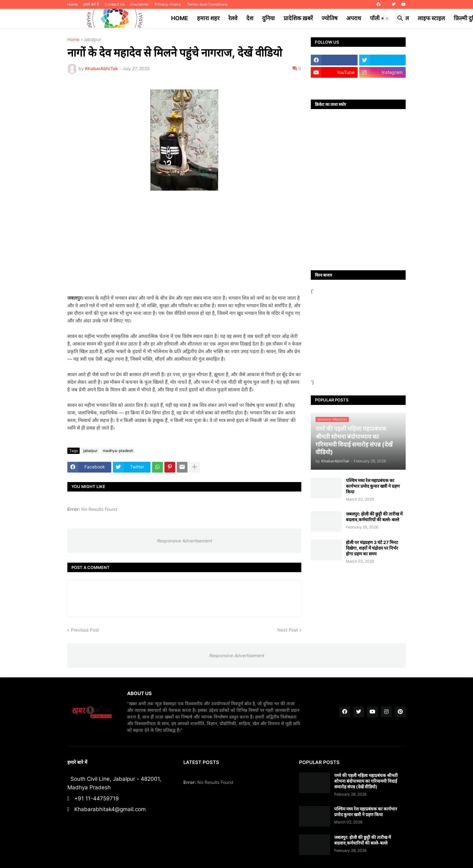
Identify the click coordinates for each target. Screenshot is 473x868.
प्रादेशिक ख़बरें (298, 18)
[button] (385, 18)
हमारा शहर (208, 18)
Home (73, 4)
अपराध (354, 18)
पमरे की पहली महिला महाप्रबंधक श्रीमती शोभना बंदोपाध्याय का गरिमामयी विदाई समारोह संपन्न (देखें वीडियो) (366, 781)
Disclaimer (140, 4)
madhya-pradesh (118, 451)
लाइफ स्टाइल (431, 18)
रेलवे (233, 18)
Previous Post (85, 630)
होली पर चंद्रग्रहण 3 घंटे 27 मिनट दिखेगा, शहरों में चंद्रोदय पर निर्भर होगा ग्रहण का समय (372, 548)
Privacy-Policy (168, 4)
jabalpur (93, 40)
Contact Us (115, 4)
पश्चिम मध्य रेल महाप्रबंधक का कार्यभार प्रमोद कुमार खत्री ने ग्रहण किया (373, 486)
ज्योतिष (329, 18)
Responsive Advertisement (184, 541)
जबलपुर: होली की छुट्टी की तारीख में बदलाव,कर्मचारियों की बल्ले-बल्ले (374, 517)
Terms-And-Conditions (207, 4)
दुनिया (268, 18)
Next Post (288, 630)
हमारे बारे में (91, 4)
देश (250, 18)
